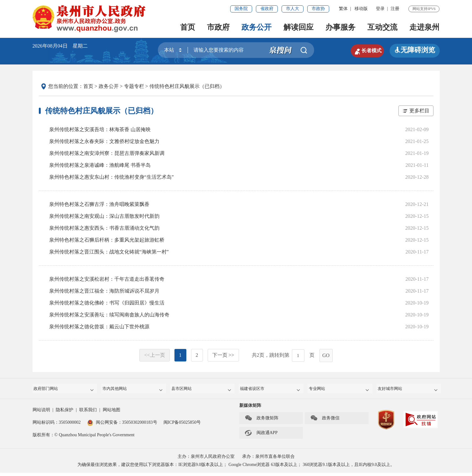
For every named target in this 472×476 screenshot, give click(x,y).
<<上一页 (154, 355)
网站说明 (41, 413)
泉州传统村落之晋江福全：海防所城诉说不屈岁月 (104, 291)
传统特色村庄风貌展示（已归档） (187, 86)
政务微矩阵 (262, 422)
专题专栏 (134, 86)
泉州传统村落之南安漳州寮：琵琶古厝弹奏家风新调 (107, 153)
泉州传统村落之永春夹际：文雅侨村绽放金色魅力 (104, 141)
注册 (395, 9)
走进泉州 (424, 27)
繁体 (343, 9)
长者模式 (361, 50)
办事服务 (340, 27)
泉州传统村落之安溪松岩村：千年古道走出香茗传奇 (107, 279)
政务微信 (325, 422)
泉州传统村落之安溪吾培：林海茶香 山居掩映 (100, 129)
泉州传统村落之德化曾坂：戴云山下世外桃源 (99, 327)
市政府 (218, 27)
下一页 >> (223, 355)
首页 (188, 27)
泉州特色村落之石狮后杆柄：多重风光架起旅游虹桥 (107, 240)
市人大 (293, 9)
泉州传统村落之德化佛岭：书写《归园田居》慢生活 (107, 303)
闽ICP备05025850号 (182, 426)
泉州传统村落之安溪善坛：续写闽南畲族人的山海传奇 (109, 315)
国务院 (241, 9)
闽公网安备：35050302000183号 (122, 426)
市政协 (318, 9)
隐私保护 (65, 413)
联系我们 (88, 413)
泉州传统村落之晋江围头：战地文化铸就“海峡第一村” (109, 252)
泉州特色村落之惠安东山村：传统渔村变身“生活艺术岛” (112, 177)
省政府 (267, 9)
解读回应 (298, 27)
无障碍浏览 (415, 50)
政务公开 (257, 27)
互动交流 (382, 27)
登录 (380, 9)
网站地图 (112, 413)
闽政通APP (261, 436)
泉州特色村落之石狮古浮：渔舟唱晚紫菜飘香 (99, 204)
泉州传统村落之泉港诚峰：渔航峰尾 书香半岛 (100, 165)
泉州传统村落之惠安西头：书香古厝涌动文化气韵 (104, 228)
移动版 (361, 9)
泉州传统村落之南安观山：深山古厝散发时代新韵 (104, 216)
